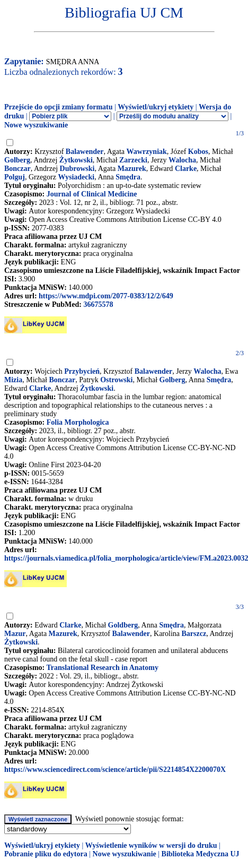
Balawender (85, 152)
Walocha (182, 160)
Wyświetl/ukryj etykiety (156, 107)
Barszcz (194, 634)
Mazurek (132, 169)
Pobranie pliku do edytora (46, 854)
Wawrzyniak (147, 152)
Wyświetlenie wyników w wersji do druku (151, 845)
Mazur (15, 634)
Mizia (13, 380)
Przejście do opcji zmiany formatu (59, 107)
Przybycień (82, 371)
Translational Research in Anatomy (102, 668)
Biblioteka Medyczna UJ (201, 854)
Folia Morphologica (78, 422)
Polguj (15, 177)
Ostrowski (116, 380)
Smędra (128, 177)
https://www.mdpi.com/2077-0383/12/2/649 (106, 296)
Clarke (186, 169)
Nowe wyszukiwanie (36, 125)
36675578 (98, 304)
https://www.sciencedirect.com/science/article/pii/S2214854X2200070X (115, 770)
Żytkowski (76, 160)
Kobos (198, 152)
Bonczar (17, 169)
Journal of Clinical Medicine (92, 194)
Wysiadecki (76, 177)
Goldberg (123, 625)
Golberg (17, 160)
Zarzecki (133, 160)
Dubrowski (77, 169)
